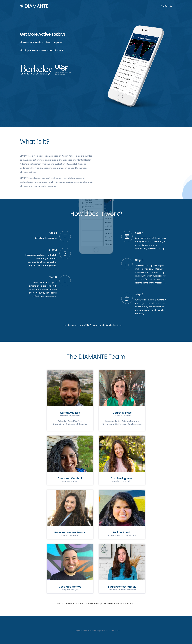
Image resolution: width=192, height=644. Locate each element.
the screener (50, 238)
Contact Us (167, 6)
